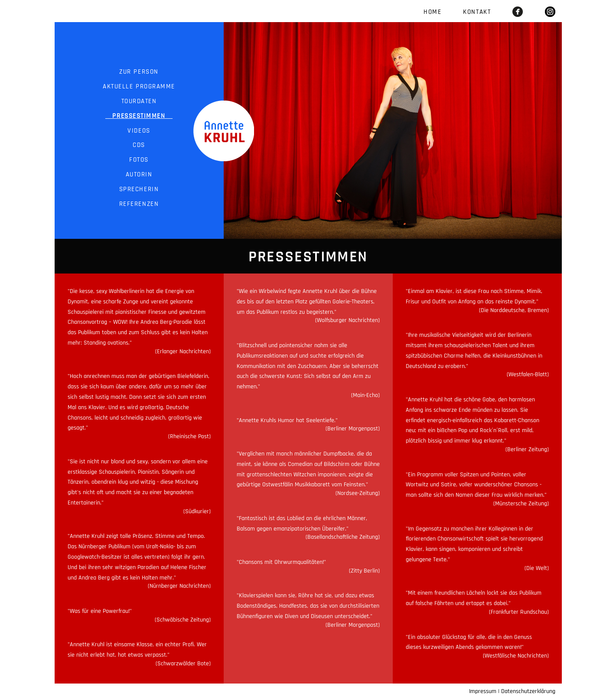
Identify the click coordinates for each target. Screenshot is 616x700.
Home (432, 12)
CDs (139, 145)
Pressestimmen (139, 116)
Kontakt (477, 12)
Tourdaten (139, 101)
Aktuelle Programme (139, 86)
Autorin (139, 174)
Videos (139, 131)
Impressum (483, 691)
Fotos (139, 160)
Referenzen (139, 204)
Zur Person (139, 72)
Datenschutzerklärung (528, 691)
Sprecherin (139, 189)
